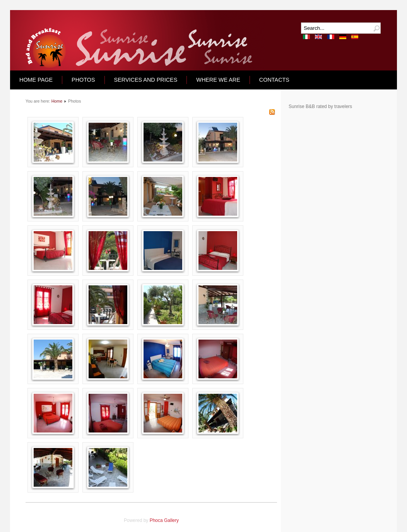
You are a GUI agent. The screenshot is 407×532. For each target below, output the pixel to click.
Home (57, 101)
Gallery (171, 520)
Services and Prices (146, 80)
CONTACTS (274, 80)
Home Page (36, 80)
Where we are (218, 80)
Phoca (156, 520)
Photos (83, 80)
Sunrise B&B (302, 106)
